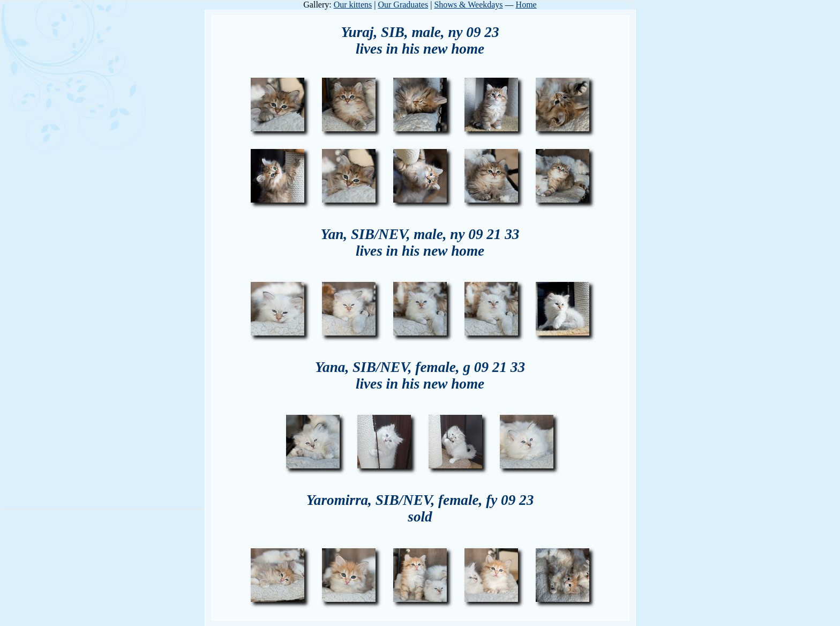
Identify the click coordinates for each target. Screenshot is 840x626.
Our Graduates (403, 5)
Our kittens (353, 5)
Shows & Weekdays (468, 5)
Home (526, 5)
